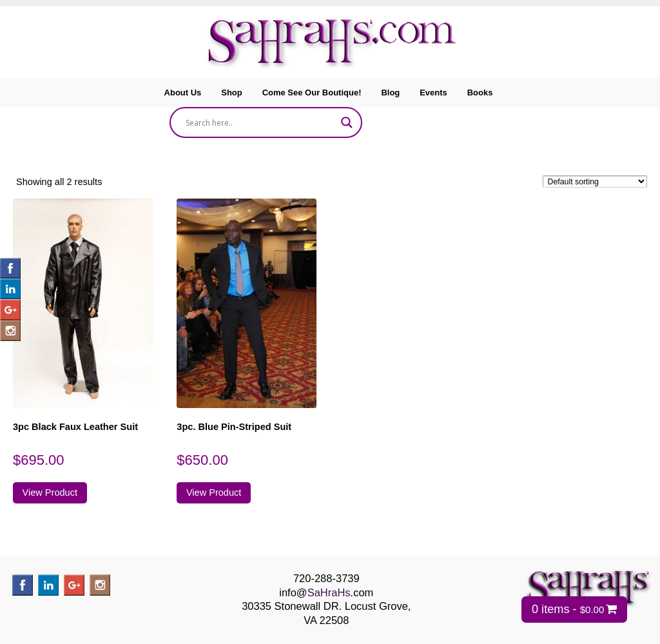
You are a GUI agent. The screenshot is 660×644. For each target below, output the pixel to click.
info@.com (326, 592)
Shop (232, 93)
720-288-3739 (326, 578)
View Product (50, 493)
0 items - (568, 609)
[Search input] (260, 122)
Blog (390, 93)
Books (480, 93)
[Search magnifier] (347, 122)
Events (433, 93)
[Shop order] (595, 181)
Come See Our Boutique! (312, 93)
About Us (183, 93)
